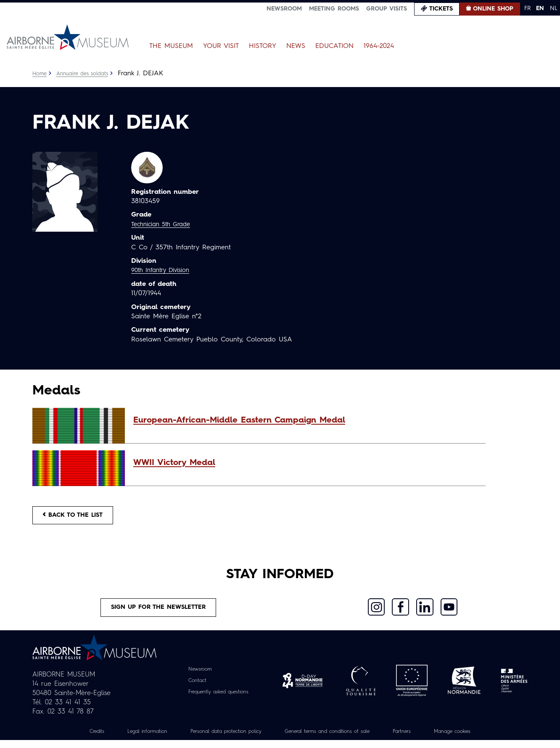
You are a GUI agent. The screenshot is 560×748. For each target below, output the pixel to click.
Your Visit (221, 46)
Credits (71, 739)
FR (527, 8)
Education (334, 46)
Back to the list (79, 517)
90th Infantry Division (164, 270)
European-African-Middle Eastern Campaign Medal (239, 420)
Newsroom (284, 9)
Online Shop (493, 9)
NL (554, 8)
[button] (305, 420)
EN (540, 8)
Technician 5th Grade (164, 225)
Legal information (127, 739)
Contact (192, 688)
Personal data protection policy (216, 739)
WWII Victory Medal (174, 463)
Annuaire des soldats (87, 74)
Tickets (441, 9)
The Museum (171, 46)
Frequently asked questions (218, 700)
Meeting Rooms (334, 9)
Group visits (387, 9)
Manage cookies (475, 739)
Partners (419, 739)
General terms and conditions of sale (333, 739)
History (263, 46)
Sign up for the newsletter (158, 613)
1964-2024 (379, 46)
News (296, 46)
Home (40, 74)
